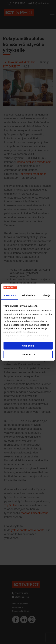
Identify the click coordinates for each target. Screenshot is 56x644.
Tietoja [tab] (47, 295)
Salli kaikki (28, 346)
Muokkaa (28, 354)
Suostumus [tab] (10, 295)
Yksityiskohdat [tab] (28, 295)
